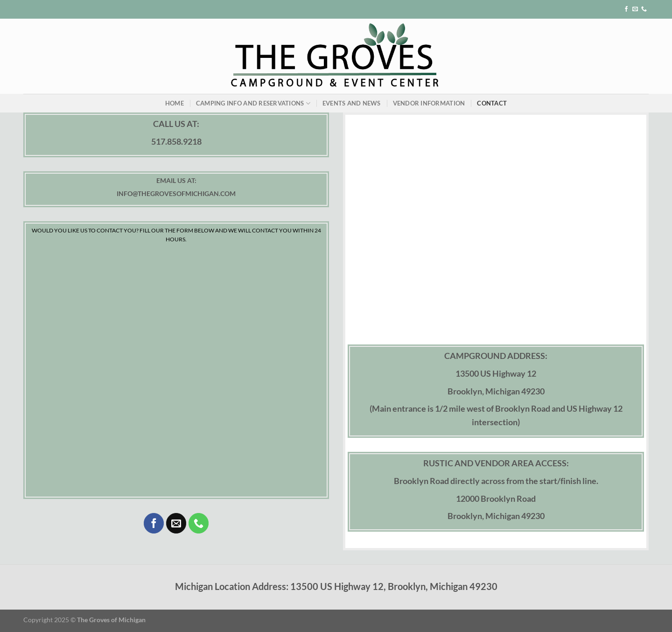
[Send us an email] (635, 9)
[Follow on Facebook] (626, 9)
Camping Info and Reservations (253, 103)
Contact (492, 103)
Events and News (352, 103)
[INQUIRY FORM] (176, 368)
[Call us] (644, 9)
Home (175, 103)
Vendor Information (429, 103)
